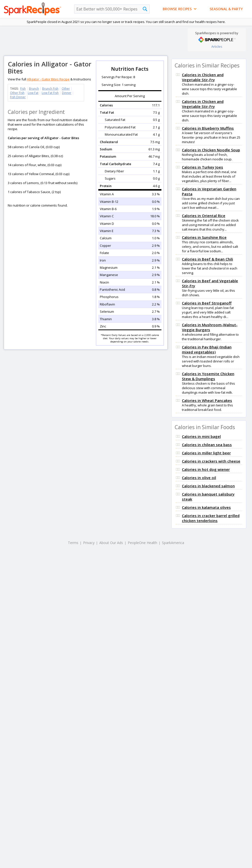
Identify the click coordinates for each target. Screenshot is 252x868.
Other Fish (17, 93)
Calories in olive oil (199, 478)
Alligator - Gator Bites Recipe (48, 79)
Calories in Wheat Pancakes (207, 400)
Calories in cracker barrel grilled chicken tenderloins (211, 518)
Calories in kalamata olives (206, 507)
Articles (217, 46)
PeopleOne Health (142, 543)
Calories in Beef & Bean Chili (207, 259)
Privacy (89, 543)
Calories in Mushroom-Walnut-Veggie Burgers (210, 327)
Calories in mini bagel (201, 436)
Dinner (67, 93)
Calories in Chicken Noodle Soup (211, 150)
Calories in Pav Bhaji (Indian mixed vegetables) (207, 349)
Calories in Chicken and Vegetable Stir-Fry (203, 77)
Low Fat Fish (50, 93)
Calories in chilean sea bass (207, 445)
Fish (23, 89)
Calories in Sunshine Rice (204, 237)
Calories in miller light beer (206, 453)
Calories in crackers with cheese (211, 461)
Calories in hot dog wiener (206, 469)
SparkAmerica (173, 543)
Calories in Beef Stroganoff (207, 303)
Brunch (34, 89)
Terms (73, 543)
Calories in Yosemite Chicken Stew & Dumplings (208, 376)
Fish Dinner (18, 97)
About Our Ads (111, 543)
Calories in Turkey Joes (202, 167)
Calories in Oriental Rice (204, 216)
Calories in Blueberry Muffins (208, 128)
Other (66, 89)
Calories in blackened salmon (208, 486)
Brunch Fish (50, 89)
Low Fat (33, 93)
